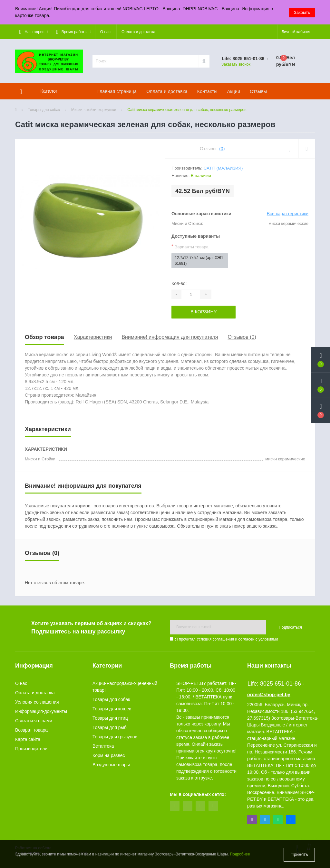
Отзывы (258, 91)
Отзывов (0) (242, 337)
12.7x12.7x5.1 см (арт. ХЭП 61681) (199, 261)
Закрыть (302, 12)
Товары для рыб (110, 727)
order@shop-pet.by (269, 695)
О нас (105, 32)
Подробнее (240, 855)
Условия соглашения (215, 639)
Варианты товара (190, 247)
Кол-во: (179, 283)
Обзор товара (44, 337)
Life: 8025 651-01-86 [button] (276, 684)
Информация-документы (41, 711)
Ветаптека (103, 746)
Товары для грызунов (115, 737)
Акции (234, 91)
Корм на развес (109, 755)
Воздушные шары (111, 765)
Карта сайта (28, 739)
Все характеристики (288, 214)
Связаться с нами (34, 721)
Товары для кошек (112, 709)
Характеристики (93, 337)
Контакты (207, 91)
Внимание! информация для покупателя (170, 337)
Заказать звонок (236, 64)
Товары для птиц (110, 718)
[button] (34, 32)
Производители (31, 749)
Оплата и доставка (138, 32)
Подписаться (290, 627)
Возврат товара (31, 730)
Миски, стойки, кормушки (94, 110)
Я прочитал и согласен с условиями (226, 639)
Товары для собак (44, 110)
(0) (222, 149)
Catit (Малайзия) (223, 168)
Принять (299, 854)
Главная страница (117, 91)
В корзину (204, 312)
